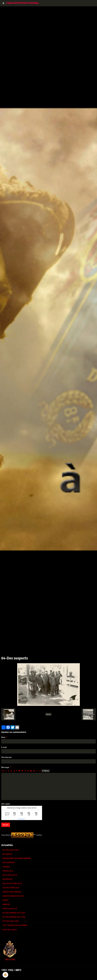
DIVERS (5, 900)
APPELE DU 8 (8, 871)
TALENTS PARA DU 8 (11, 888)
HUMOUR (6, 904)
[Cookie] (5, 975)
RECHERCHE (7, 854)
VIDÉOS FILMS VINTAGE (12, 892)
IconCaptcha (21, 819)
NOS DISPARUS (9, 863)
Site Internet (6, 757)
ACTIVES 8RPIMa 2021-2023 (14, 917)
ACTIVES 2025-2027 (11, 850)
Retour (48, 714)
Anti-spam (6, 804)
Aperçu (46, 771)
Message (5, 767)
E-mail (4, 747)
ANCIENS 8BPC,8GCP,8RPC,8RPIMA (17, 858)
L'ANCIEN (6, 867)
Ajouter (6, 825)
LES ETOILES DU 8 (10, 875)
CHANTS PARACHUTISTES (13, 896)
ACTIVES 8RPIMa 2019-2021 (14, 913)
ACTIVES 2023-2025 (11, 921)
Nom (3, 737)
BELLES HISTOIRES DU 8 (12, 883)
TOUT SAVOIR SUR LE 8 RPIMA (15, 925)
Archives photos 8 (10, 909)
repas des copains (10, 930)
